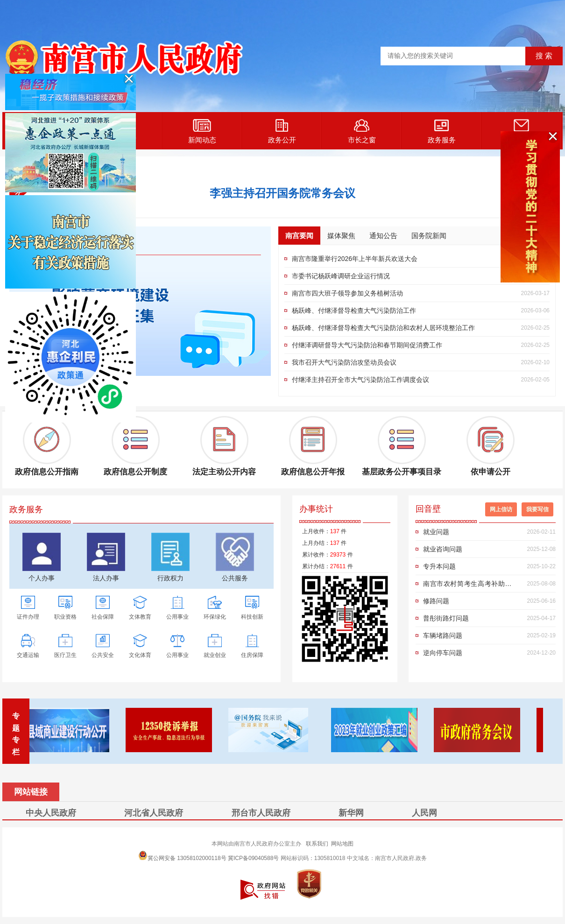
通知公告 (383, 236)
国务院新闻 (429, 236)
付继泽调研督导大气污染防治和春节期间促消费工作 (367, 345)
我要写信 (537, 509)
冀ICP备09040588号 (253, 858)
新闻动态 (202, 131)
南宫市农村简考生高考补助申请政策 (471, 586)
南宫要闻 (299, 236)
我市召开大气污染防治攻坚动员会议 (344, 362)
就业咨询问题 (443, 549)
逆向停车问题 (443, 653)
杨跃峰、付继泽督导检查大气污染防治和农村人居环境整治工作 (383, 328)
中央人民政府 (51, 813)
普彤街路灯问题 (446, 618)
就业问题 (436, 532)
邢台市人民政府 (261, 813)
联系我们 (317, 844)
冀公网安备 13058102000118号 (182, 855)
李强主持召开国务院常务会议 (282, 193)
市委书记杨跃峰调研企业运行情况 (341, 276)
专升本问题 (439, 566)
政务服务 (442, 131)
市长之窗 (362, 131)
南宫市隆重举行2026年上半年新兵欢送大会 (355, 259)
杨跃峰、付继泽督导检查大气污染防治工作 (354, 310)
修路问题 (436, 601)
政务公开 (282, 131)
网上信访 (501, 509)
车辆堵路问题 (443, 635)
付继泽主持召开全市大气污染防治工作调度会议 (360, 380)
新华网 (351, 813)
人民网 (424, 813)
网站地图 (342, 844)
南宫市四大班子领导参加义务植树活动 (347, 293)
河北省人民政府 (154, 813)
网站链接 (31, 792)
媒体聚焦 (341, 236)
